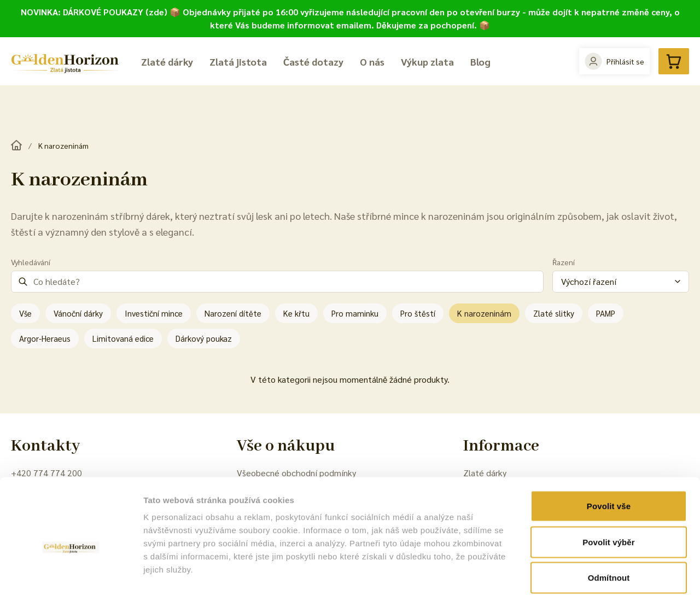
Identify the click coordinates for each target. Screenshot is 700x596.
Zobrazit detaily (578, 574)
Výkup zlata (427, 62)
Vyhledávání (31, 262)
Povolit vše (609, 452)
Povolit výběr (609, 489)
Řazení (564, 262)
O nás (372, 62)
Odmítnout (609, 524)
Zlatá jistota (238, 62)
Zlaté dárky (167, 62)
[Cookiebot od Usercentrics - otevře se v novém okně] (71, 575)
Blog (480, 62)
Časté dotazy (313, 62)
